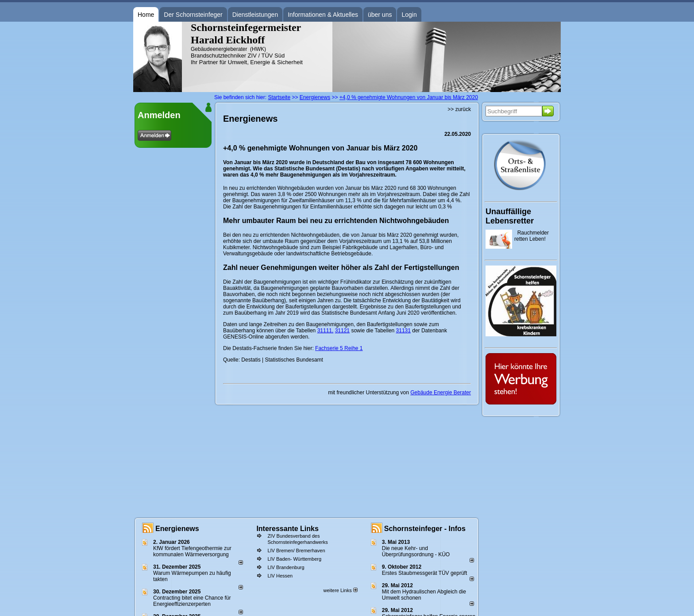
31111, (326, 331)
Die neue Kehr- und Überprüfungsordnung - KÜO (416, 551)
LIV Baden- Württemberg (294, 559)
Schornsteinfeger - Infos (425, 529)
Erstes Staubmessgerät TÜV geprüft (425, 573)
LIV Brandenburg (286, 567)
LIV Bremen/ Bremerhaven (296, 551)
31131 (403, 331)
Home (146, 15)
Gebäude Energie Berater (441, 393)
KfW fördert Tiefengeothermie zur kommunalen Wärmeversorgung (192, 551)
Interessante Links (287, 529)
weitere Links (340, 590)
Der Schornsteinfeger (193, 15)
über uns (380, 15)
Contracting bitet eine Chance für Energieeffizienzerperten (192, 601)
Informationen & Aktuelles (323, 15)
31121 (342, 331)
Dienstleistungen (255, 15)
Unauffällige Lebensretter (510, 216)
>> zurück (459, 109)
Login (409, 15)
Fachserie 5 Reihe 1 (339, 348)
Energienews (177, 529)
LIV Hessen (280, 576)
